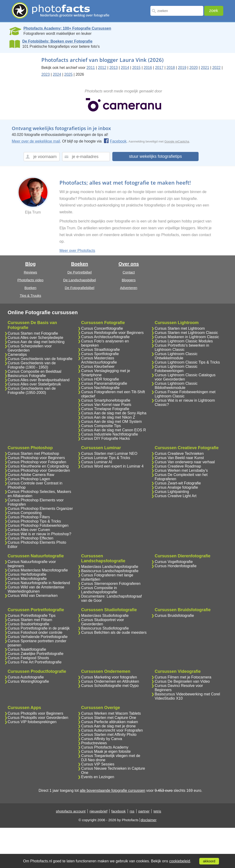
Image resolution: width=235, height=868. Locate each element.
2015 (137, 68)
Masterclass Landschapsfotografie (110, 567)
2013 (114, 68)
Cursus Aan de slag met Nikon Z (108, 417)
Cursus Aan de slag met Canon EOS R (114, 430)
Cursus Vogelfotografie (174, 562)
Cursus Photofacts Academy (105, 747)
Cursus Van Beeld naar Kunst (179, 458)
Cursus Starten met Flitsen (30, 620)
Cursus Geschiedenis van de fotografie (40, 359)
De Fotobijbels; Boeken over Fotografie (57, 41)
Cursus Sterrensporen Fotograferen (111, 584)
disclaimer (149, 820)
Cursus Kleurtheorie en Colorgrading (38, 466)
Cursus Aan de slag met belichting (36, 342)
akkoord (209, 861)
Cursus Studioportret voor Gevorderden (102, 622)
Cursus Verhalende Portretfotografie (38, 637)
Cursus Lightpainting (172, 492)
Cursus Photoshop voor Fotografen (37, 462)
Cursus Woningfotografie (28, 681)
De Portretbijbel (80, 272)
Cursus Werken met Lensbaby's (181, 470)
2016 (148, 68)
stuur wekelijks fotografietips (155, 156)
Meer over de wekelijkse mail (36, 141)
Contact (129, 272)
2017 (159, 68)
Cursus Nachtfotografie (100, 388)
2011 (91, 68)
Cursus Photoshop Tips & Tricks (34, 521)
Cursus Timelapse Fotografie (105, 409)
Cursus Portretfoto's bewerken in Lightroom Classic (182, 347)
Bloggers (129, 280)
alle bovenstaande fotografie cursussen (112, 791)
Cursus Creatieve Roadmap (178, 466)
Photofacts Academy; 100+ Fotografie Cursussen (67, 28)
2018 (171, 68)
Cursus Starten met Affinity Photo (109, 735)
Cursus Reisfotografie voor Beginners (112, 333)
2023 (46, 74)
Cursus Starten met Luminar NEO (109, 454)
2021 (205, 68)
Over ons (129, 264)
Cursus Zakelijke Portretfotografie (36, 654)
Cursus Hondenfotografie (176, 566)
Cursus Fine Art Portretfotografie (35, 662)
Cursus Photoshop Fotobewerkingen (38, 525)
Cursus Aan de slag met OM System (111, 422)
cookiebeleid (180, 861)
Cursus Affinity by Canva (102, 739)
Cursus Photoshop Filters (29, 517)
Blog (30, 264)
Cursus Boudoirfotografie (29, 624)
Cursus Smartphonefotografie (106, 400)
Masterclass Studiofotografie (105, 616)
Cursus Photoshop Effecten (31, 538)
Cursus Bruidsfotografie (174, 616)
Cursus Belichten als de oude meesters (114, 632)
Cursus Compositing (25, 513)
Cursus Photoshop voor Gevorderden (39, 470)
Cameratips (17, 355)
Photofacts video (30, 280)
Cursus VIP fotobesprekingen (32, 722)
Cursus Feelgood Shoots (28, 658)
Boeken (30, 288)
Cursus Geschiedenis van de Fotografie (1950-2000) (32, 390)
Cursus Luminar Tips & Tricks (106, 458)
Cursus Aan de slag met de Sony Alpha (114, 413)
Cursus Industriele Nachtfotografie (110, 434)
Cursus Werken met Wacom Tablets (111, 713)
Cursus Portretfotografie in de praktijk (39, 628)
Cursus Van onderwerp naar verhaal (185, 462)
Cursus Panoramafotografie (104, 383)
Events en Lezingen (98, 777)
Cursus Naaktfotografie (27, 649)
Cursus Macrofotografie (27, 579)
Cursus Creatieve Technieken (179, 454)
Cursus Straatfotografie (100, 350)
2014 (125, 68)
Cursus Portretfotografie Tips (32, 616)
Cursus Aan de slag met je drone (108, 726)
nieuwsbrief (98, 811)
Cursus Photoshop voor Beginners (36, 458)
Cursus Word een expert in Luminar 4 (112, 466)
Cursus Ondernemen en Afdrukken (110, 681)
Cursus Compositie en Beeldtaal (35, 371)
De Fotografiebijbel (80, 288)
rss (132, 811)
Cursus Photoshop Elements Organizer (40, 509)
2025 (68, 74)
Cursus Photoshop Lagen (29, 479)
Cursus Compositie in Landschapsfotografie (99, 590)
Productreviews (94, 743)
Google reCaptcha (177, 141)
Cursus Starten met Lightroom (180, 328)
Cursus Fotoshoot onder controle (35, 632)
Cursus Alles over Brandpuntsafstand (39, 380)
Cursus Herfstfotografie (27, 574)
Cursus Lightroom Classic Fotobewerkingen (176, 369)
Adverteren (129, 288)
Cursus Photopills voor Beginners (36, 713)
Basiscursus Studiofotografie (105, 628)
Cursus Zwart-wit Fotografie (178, 483)
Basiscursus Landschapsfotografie (110, 571)
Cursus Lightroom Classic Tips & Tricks (187, 362)
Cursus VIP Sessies (98, 764)
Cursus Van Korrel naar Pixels (106, 405)
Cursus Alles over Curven (29, 530)
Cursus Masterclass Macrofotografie (38, 570)
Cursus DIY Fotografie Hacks (105, 438)
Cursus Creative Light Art (176, 496)
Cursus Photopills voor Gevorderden (38, 718)
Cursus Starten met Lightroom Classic (186, 333)
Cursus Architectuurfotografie (105, 337)
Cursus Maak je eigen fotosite (106, 751)
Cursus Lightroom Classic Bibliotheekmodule (176, 386)
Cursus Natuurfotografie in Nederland (39, 583)
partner (144, 811)
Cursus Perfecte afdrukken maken (110, 722)
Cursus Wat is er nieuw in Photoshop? (40, 534)
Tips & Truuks (30, 295)
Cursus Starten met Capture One (109, 718)
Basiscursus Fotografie (27, 376)
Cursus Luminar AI (97, 462)
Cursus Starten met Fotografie (33, 333)
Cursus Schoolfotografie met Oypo (110, 686)
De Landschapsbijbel (80, 280)
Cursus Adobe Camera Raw (31, 475)
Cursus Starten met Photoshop (33, 454)
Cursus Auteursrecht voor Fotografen (112, 730)
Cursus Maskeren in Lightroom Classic (187, 337)
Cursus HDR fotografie (100, 379)
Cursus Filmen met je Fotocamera (183, 677)
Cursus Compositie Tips (101, 426)
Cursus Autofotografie (26, 677)
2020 (194, 68)
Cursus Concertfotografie (102, 328)
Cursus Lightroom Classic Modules (184, 341)
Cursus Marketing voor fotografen (109, 677)
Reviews (30, 272)
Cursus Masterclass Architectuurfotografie (99, 360)
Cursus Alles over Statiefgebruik (34, 384)
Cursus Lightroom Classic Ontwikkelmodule (176, 356)
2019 (182, 68)
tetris (157, 811)
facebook (119, 811)
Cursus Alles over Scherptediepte (36, 338)
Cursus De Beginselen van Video (182, 681)
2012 (102, 68)
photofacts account (71, 811)
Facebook (115, 141)
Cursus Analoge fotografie (176, 487)
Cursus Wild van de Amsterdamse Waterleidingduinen (36, 589)
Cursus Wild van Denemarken (33, 596)
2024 (57, 74)
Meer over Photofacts (77, 251)
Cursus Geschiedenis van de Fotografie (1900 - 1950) (32, 365)
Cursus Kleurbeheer (98, 367)
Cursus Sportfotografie (100, 354)
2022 (216, 68)
